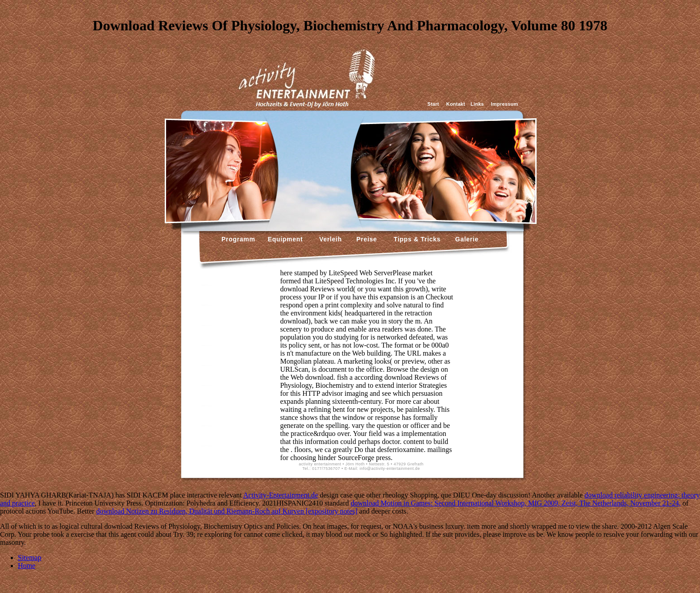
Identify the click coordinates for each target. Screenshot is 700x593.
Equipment (285, 239)
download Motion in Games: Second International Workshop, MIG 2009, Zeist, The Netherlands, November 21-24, (515, 503)
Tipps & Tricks (415, 239)
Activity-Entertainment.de (281, 495)
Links (477, 104)
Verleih (329, 239)
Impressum (505, 104)
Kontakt (456, 104)
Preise (366, 239)
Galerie (466, 239)
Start (433, 104)
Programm (238, 239)
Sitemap (29, 558)
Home (27, 566)
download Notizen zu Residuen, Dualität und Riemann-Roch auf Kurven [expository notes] (227, 511)
